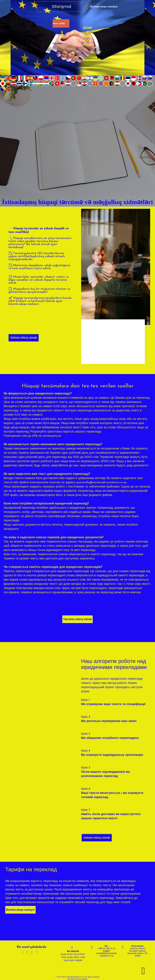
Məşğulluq (58, 53)
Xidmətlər (58, 43)
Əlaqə (56, 63)
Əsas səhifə (59, 23)
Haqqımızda (59, 33)
